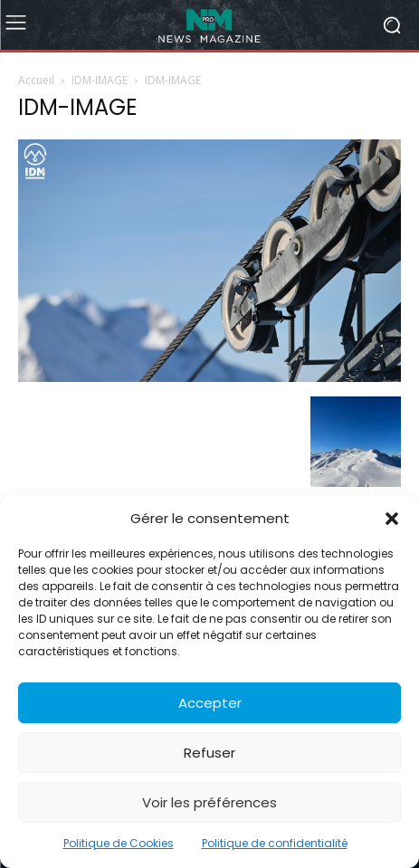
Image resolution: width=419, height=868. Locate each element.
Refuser (209, 753)
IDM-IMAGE (100, 80)
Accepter (210, 703)
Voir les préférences (209, 802)
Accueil (36, 80)
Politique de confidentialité (275, 843)
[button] (392, 519)
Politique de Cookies (119, 843)
